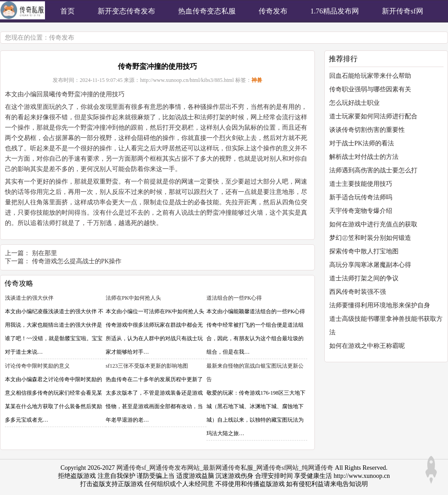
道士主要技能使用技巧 (361, 184)
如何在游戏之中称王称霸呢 (367, 346)
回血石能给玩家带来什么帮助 (370, 76)
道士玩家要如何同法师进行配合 (373, 116)
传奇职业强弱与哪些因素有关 (370, 89)
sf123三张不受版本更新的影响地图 (147, 366)
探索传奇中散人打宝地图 (364, 251)
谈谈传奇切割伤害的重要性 (367, 130)
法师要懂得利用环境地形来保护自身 (380, 305)
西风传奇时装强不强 (358, 292)
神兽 (257, 80)
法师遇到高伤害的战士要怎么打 (373, 170)
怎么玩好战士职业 (354, 103)
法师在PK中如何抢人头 (133, 298)
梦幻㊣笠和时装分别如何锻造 (370, 238)
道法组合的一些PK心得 (234, 298)
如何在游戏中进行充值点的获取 (373, 224)
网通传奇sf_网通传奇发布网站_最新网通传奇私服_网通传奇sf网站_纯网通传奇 (225, 468)
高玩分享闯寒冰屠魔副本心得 (370, 265)
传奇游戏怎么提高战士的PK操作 (77, 261)
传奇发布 (62, 38)
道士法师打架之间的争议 (364, 278)
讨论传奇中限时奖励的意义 (37, 366)
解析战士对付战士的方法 (364, 157)
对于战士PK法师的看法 (362, 143)
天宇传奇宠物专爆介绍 (361, 211)
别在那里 (45, 253)
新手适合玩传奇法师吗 (361, 197)
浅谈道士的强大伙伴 (29, 298)
